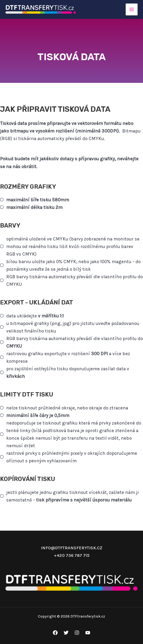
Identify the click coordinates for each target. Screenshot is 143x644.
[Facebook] (55, 633)
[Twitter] (66, 633)
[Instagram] (77, 633)
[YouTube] (88, 633)
